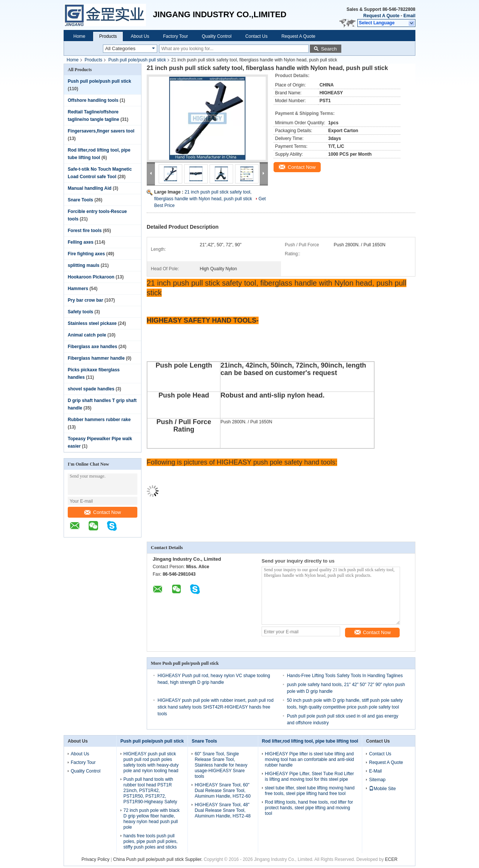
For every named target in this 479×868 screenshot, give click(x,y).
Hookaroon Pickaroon (91, 277)
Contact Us (257, 36)
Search (329, 49)
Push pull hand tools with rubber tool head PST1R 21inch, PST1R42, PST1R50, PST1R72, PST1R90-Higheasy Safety (150, 791)
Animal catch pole (87, 335)
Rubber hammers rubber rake (99, 420)
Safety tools (80, 312)
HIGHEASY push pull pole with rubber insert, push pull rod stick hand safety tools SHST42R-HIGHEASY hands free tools (216, 707)
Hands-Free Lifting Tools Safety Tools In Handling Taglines (345, 676)
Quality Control (216, 36)
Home (79, 36)
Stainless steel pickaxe (92, 323)
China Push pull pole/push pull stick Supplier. (158, 859)
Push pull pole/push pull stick (137, 60)
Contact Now (103, 512)
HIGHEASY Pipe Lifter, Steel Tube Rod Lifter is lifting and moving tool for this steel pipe (309, 776)
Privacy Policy (96, 859)
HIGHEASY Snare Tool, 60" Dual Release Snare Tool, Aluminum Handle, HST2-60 (222, 791)
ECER (391, 859)
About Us (140, 36)
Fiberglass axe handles (92, 347)
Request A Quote (381, 16)
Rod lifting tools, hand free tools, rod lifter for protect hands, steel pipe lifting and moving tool (309, 808)
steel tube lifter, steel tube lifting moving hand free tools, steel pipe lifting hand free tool (310, 791)
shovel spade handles (91, 389)
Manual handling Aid (90, 188)
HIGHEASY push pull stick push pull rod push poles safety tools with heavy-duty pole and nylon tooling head (151, 762)
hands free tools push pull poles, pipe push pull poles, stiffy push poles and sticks (151, 841)
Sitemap (377, 780)
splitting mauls (84, 265)
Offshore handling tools (93, 100)
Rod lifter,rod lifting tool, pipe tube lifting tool (310, 741)
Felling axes (81, 242)
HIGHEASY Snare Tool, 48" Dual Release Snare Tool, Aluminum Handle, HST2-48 (222, 810)
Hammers (78, 289)
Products (108, 36)
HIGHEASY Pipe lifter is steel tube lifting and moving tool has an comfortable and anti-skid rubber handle (309, 759)
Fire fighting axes (86, 254)
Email (409, 16)
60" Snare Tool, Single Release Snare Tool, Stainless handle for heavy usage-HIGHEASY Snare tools (221, 765)
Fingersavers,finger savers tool (101, 131)
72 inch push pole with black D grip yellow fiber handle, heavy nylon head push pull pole (152, 819)
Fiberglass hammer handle (96, 358)
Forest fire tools (85, 231)
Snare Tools (80, 200)
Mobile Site (382, 789)
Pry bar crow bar (86, 300)
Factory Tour (176, 36)
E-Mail (375, 771)
